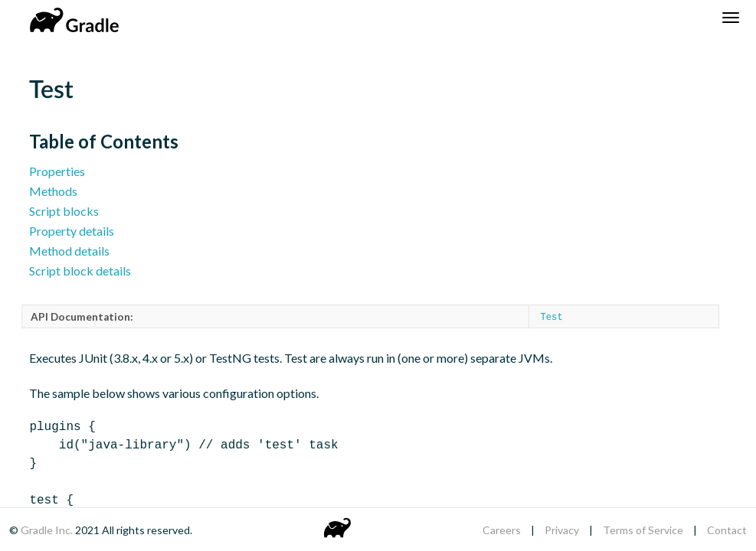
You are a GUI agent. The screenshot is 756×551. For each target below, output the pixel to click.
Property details (72, 231)
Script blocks (64, 211)
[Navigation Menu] (731, 18)
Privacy (562, 530)
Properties (57, 171)
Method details (69, 251)
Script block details (80, 271)
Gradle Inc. (48, 530)
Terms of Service (643, 530)
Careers (502, 530)
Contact (727, 530)
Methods (53, 191)
